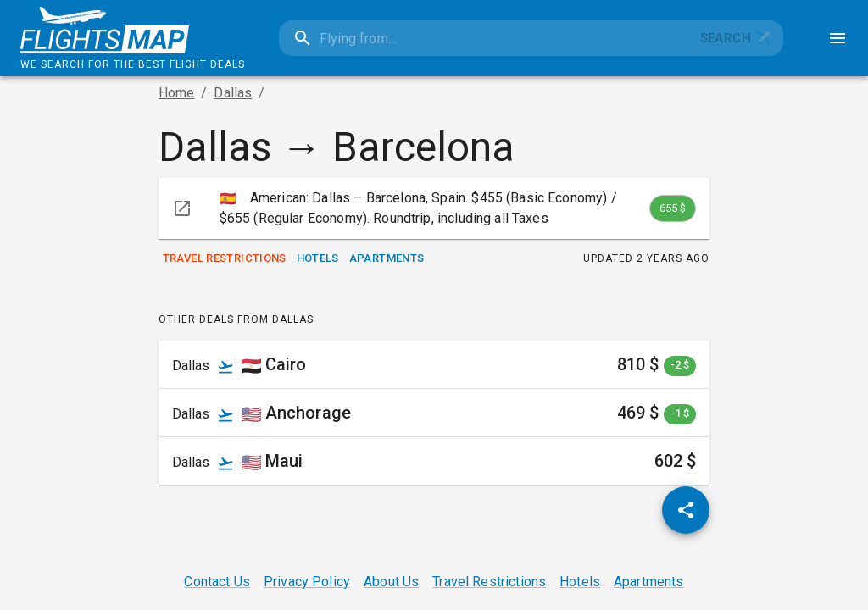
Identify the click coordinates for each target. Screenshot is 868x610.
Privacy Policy (307, 582)
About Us (391, 582)
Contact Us (217, 582)
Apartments (387, 259)
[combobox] (484, 38)
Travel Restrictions (225, 259)
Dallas (233, 93)
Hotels (318, 259)
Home (177, 93)
